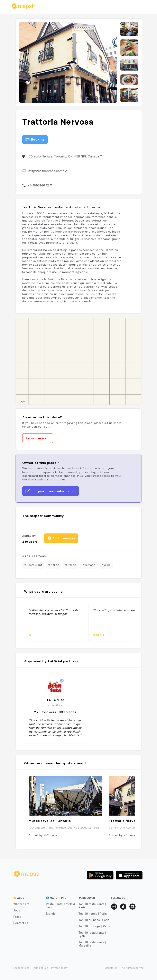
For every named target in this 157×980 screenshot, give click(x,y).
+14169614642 (40, 185)
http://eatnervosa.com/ (48, 171)
